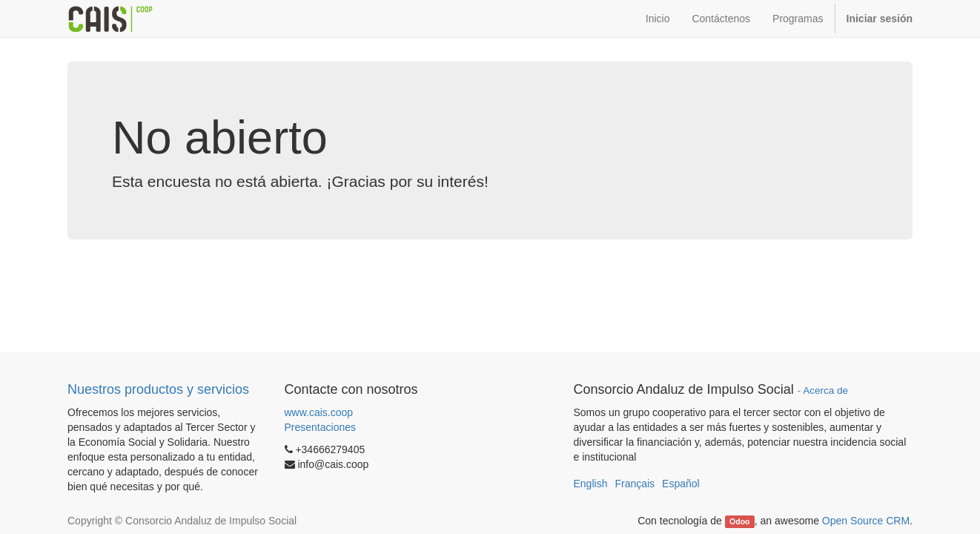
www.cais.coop (319, 412)
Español (681, 484)
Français (635, 484)
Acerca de (825, 390)
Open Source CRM (866, 521)
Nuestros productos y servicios (158, 389)
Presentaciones (321, 427)
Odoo (739, 521)
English (591, 484)
